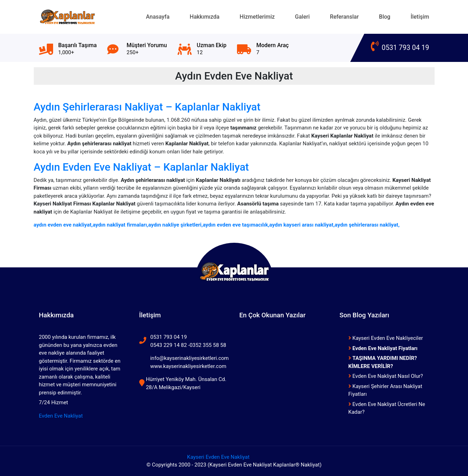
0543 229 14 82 (169, 345)
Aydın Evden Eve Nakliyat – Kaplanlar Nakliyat (141, 167)
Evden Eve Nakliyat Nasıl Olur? (386, 376)
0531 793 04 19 (400, 48)
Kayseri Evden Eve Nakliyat (218, 457)
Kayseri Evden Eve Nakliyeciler (386, 338)
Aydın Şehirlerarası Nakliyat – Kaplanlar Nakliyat (147, 107)
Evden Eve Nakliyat (61, 416)
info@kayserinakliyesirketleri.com (189, 358)
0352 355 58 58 (208, 345)
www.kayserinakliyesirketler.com (188, 366)
